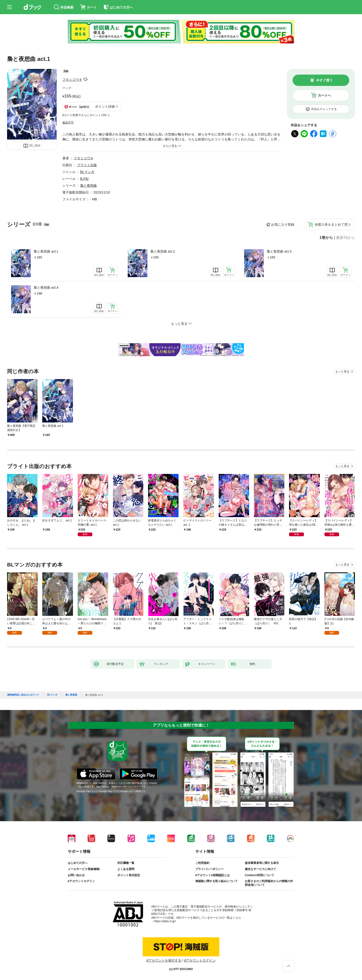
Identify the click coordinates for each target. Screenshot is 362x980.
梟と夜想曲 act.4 (46, 287)
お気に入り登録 (283, 224)
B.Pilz (85, 179)
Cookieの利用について (260, 875)
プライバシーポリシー (209, 869)
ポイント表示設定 (129, 875)
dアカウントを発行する (164, 960)
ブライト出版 (87, 165)
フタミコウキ (72, 80)
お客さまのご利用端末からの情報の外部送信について (269, 883)
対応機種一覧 (126, 863)
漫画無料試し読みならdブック (23, 695)
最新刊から (345, 238)
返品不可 (68, 122)
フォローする (85, 80)
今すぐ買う (324, 80)
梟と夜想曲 (89, 186)
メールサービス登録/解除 (84, 869)
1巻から (326, 238)
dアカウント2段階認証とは (213, 875)
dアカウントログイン (81, 881)
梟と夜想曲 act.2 (163, 251)
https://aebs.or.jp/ (165, 921)
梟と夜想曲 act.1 (46, 251)
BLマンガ (87, 172)
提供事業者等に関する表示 (262, 863)
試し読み (35, 145)
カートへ (324, 95)
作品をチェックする (324, 109)
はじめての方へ (78, 863)
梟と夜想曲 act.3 (279, 251)
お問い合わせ (76, 875)
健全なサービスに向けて (260, 869)
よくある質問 (126, 869)
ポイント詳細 (105, 106)
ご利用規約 (202, 863)
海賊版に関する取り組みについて (217, 881)
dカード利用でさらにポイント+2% (84, 115)
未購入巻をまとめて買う (333, 224)
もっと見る (342, 372)
